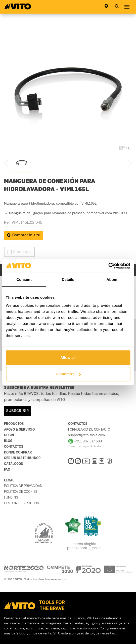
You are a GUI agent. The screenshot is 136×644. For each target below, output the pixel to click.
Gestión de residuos (21, 503)
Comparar (19, 252)
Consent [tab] (24, 279)
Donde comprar (18, 452)
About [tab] (112, 279)
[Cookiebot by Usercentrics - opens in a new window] (108, 266)
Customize (68, 374)
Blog (8, 441)
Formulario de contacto (89, 430)
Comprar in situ (24, 235)
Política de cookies (21, 492)
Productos (14, 424)
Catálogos (14, 464)
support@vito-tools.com (86, 435)
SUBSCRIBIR (17, 411)
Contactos (14, 447)
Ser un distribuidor (22, 458)
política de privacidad (23, 486)
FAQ (7, 470)
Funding (11, 498)
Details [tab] (68, 279)
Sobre (10, 435)
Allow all (68, 357)
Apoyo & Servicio (19, 430)
